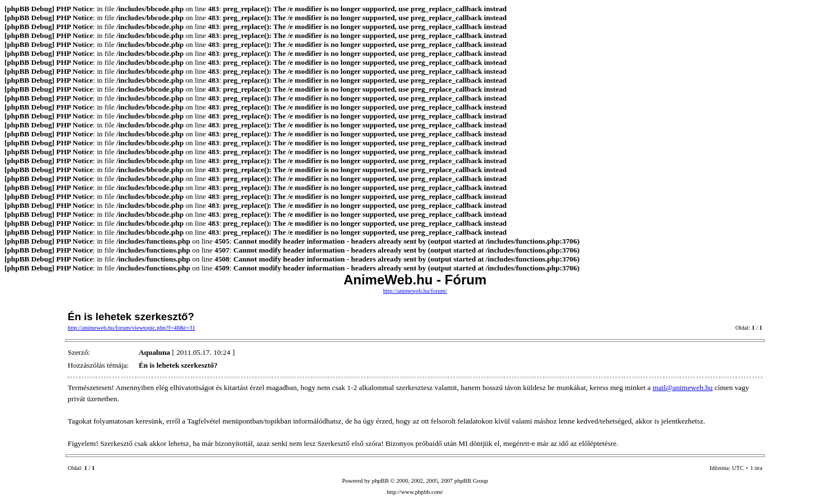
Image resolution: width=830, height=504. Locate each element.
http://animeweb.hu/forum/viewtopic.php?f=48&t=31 (131, 328)
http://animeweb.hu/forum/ (415, 291)
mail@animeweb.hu (683, 387)
